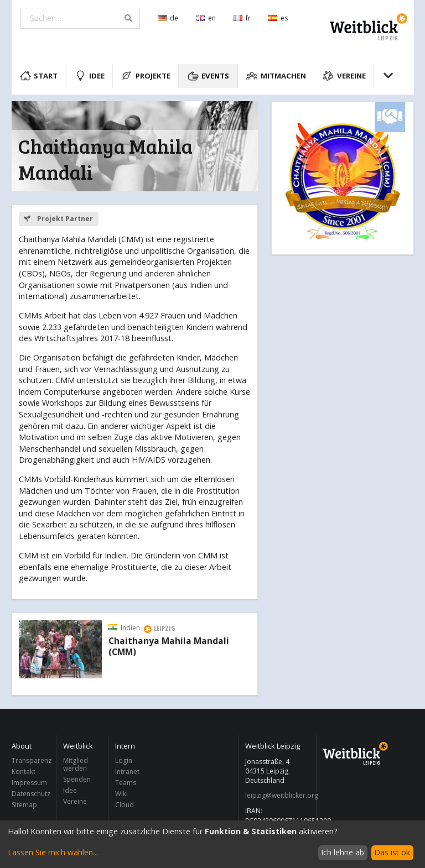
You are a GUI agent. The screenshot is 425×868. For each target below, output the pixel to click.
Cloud (125, 804)
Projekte (146, 76)
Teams (126, 783)
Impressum (29, 783)
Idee (90, 76)
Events (209, 76)
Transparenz (31, 761)
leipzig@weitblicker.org (278, 796)
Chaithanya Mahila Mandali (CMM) (169, 647)
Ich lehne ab (343, 852)
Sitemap (24, 804)
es (278, 18)
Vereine (344, 76)
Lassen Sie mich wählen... (53, 852)
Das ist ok (392, 852)
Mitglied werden (76, 765)
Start (39, 76)
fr (242, 18)
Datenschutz (31, 794)
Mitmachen (276, 76)
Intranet (127, 772)
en (206, 18)
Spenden (77, 779)
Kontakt (24, 772)
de (168, 18)
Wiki (121, 794)
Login (124, 761)
